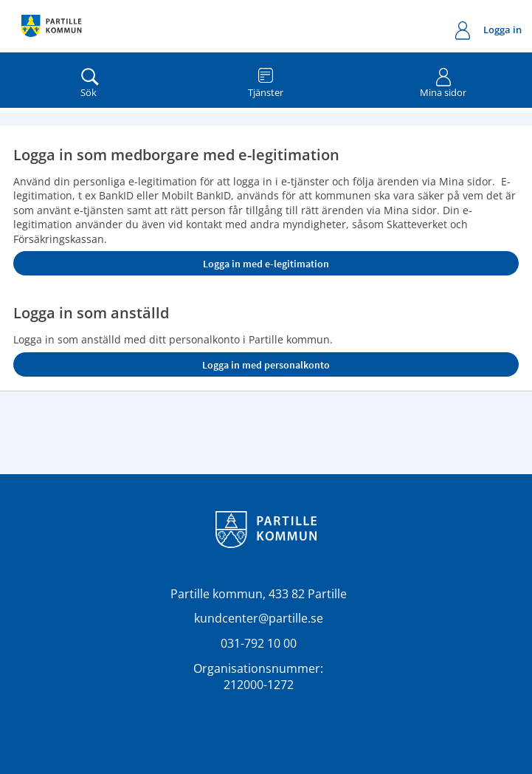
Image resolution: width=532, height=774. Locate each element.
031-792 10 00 (259, 643)
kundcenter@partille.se (259, 618)
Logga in (488, 32)
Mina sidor (443, 80)
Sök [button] (90, 80)
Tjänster (266, 80)
